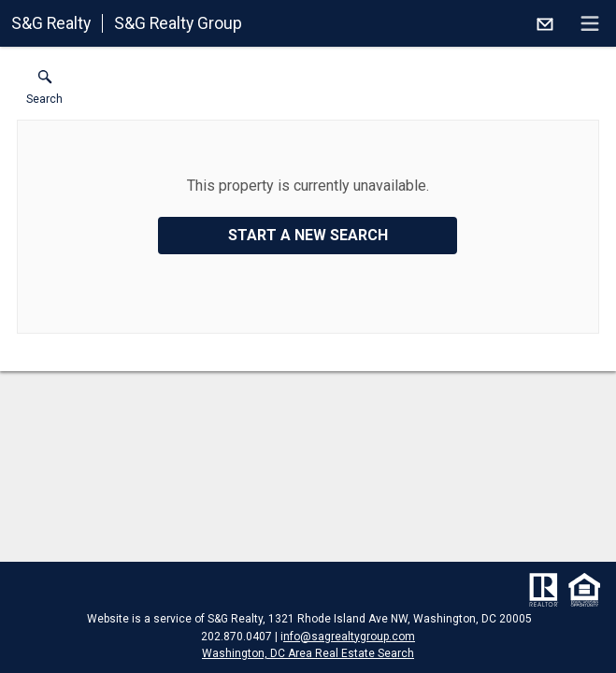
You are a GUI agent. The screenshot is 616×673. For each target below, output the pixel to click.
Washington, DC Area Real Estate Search (308, 653)
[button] (44, 92)
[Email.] (545, 23)
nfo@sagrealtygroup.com (349, 637)
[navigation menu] (590, 23)
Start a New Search (308, 235)
